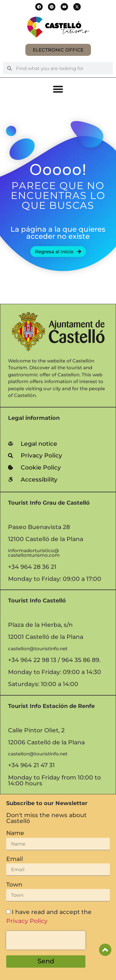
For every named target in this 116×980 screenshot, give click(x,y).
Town (14, 885)
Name (15, 833)
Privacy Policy (27, 921)
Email (15, 859)
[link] (58, 444)
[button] (39, 7)
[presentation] (46, 940)
